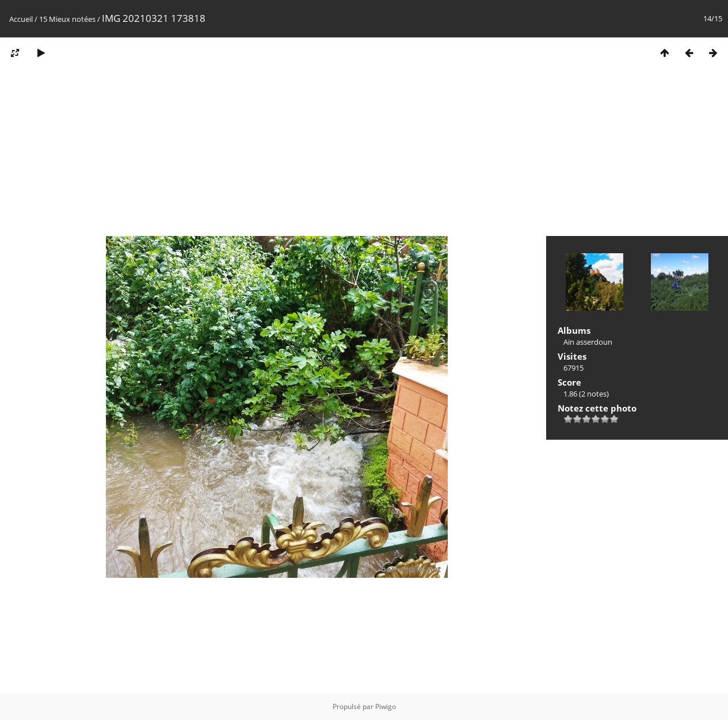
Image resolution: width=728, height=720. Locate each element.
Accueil (21, 19)
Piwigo (386, 706)
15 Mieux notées (67, 19)
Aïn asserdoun (588, 342)
